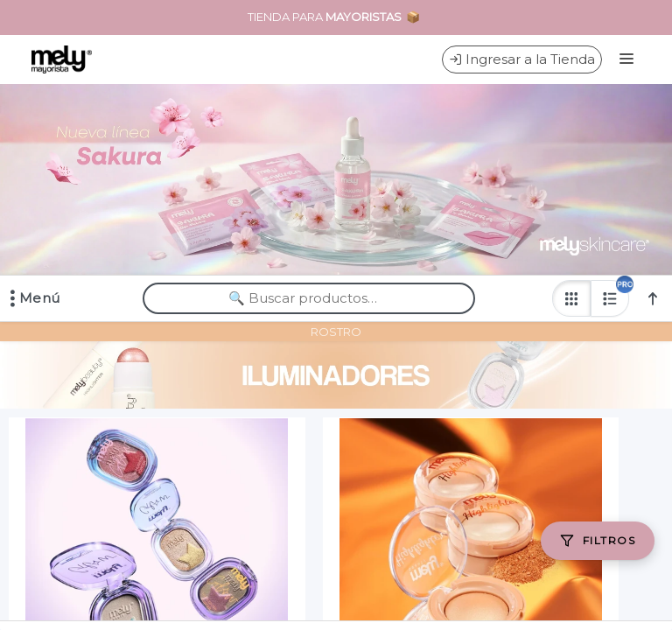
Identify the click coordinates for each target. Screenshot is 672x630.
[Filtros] (598, 541)
